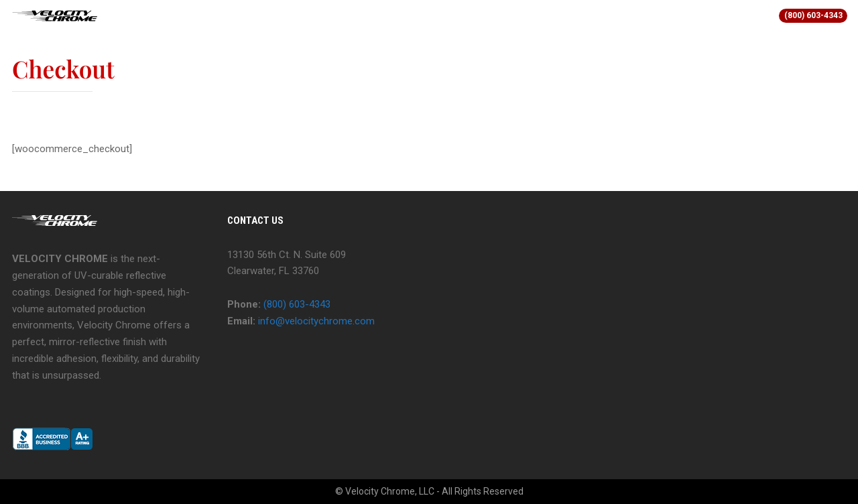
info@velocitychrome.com (316, 321)
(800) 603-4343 (813, 15)
